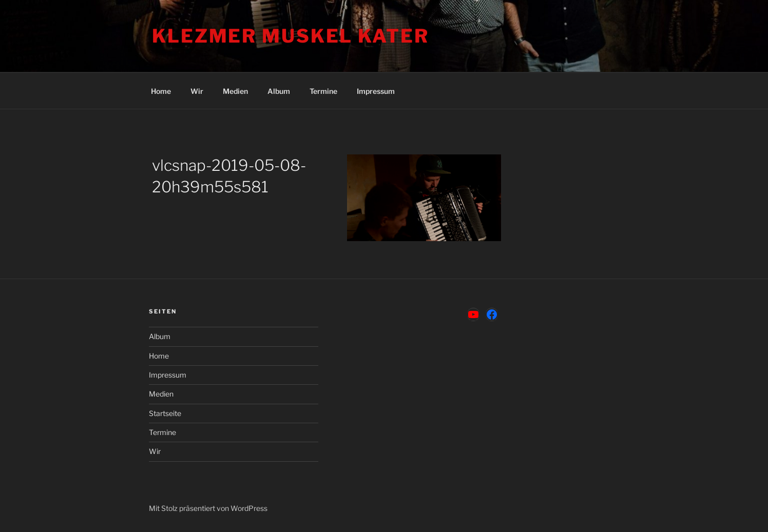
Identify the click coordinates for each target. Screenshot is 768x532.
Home (161, 91)
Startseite (165, 413)
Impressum (376, 91)
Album (279, 91)
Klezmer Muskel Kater (291, 36)
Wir (197, 91)
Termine (323, 91)
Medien (235, 91)
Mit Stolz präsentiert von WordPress (208, 508)
